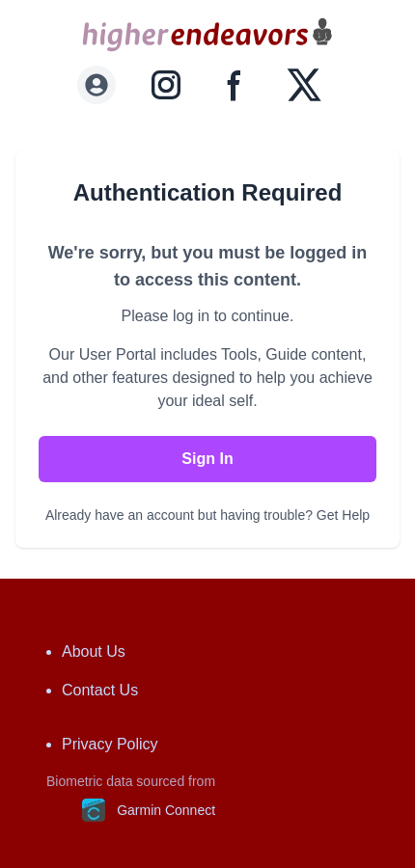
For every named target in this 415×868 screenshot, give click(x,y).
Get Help (343, 515)
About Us (94, 651)
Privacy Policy (110, 744)
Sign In (207, 459)
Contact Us (100, 690)
